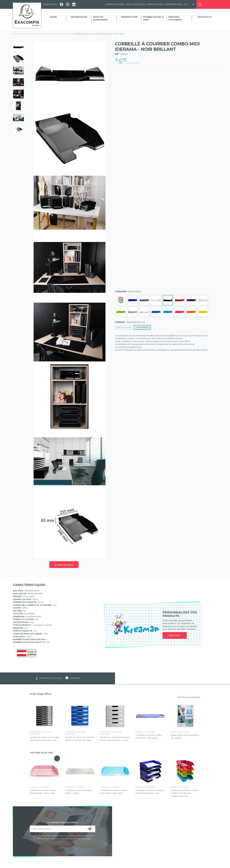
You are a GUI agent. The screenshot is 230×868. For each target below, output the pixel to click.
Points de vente (155, 4)
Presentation (129, 17)
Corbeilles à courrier (60, 34)
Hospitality (205, 17)
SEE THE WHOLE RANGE (189, 697)
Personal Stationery (175, 18)
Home (16, 34)
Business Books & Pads (154, 18)
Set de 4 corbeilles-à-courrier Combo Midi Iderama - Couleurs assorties (185, 793)
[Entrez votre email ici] (62, 829)
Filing (54, 17)
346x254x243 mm (124, 327)
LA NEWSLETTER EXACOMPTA (63, 822)
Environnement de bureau (35, 34)
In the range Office (41, 694)
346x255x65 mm (142, 327)
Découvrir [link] (175, 635)
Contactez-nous (174, 4)
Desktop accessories (100, 18)
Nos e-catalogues (136, 4)
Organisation (79, 17)
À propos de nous (115, 4)
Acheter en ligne (64, 565)
